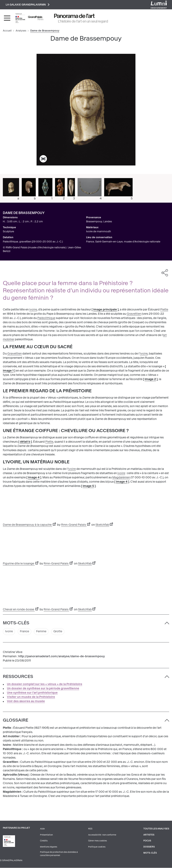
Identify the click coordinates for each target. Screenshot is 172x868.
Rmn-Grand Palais (74, 525)
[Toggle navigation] (7, 18)
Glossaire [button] (16, 720)
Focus (147, 841)
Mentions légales (49, 847)
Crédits (44, 841)
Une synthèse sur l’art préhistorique (32, 693)
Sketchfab (102, 525)
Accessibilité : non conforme (102, 835)
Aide (42, 829)
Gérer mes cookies (97, 841)
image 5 (88, 486)
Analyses (21, 31)
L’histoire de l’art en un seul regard (83, 21)
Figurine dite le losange (19, 564)
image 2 (150, 379)
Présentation (46, 835)
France (24, 632)
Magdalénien (121, 477)
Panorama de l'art (74, 16)
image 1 (8, 371)
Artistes (149, 835)
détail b (25, 442)
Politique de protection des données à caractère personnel (59, 854)
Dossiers (149, 847)
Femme (41, 632)
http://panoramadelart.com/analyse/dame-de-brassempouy (62, 656)
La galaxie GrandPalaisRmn (28, 5)
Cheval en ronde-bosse (19, 609)
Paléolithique (46, 318)
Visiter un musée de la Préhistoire (31, 697)
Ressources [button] (18, 677)
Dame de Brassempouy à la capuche (28, 525)
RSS (90, 829)
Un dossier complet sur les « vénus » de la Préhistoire (45, 684)
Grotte (58, 632)
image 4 (34, 477)
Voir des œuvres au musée (26, 701)
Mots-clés (150, 853)
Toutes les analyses (156, 829)
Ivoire (9, 632)
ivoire (33, 310)
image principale (105, 310)
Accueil (7, 31)
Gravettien (134, 314)
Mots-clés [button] (16, 623)
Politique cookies (97, 847)
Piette (164, 310)
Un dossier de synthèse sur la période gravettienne (43, 688)
